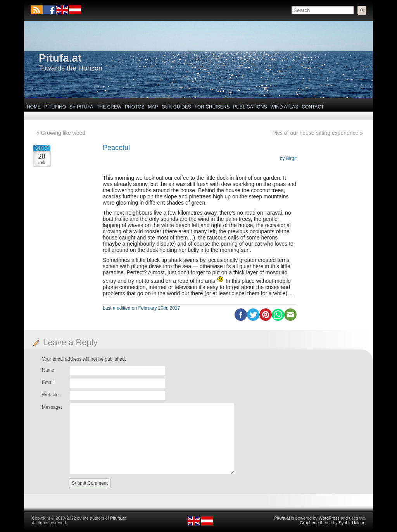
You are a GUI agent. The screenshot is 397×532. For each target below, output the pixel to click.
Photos (135, 107)
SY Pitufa (81, 107)
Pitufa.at (60, 58)
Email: (48, 382)
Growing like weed (63, 133)
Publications (250, 107)
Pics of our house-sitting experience (316, 133)
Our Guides (176, 107)
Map (153, 107)
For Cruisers (212, 107)
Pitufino (55, 107)
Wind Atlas (284, 107)
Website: (51, 395)
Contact (313, 107)
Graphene (309, 523)
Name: (49, 370)
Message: (52, 407)
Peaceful (116, 148)
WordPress (329, 518)
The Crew (109, 107)
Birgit (291, 158)
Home (34, 107)
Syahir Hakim (351, 523)
